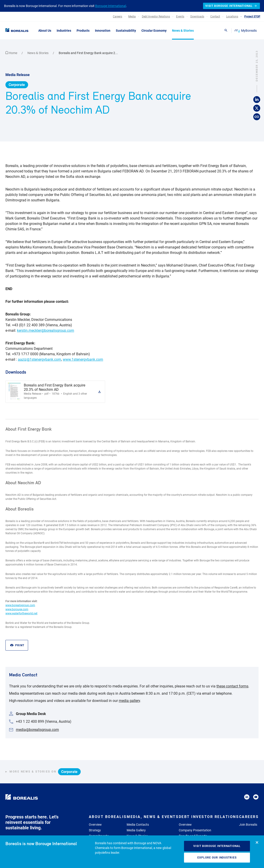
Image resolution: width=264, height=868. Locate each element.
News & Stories (38, 53)
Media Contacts (138, 825)
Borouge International (111, 6)
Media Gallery (136, 830)
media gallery (129, 701)
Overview (95, 825)
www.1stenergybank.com (83, 359)
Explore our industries (217, 858)
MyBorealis (246, 31)
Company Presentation (195, 830)
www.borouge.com (17, 609)
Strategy (95, 830)
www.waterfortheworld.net (21, 613)
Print (17, 645)
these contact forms (232, 686)
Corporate (17, 85)
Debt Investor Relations (209, 817)
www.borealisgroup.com (20, 605)
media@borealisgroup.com (37, 730)
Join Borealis (248, 825)
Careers (249, 817)
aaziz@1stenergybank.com (40, 359)
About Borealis (108, 817)
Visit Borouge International (217, 846)
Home (12, 53)
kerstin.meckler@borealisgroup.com (46, 330)
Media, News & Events (153, 817)
